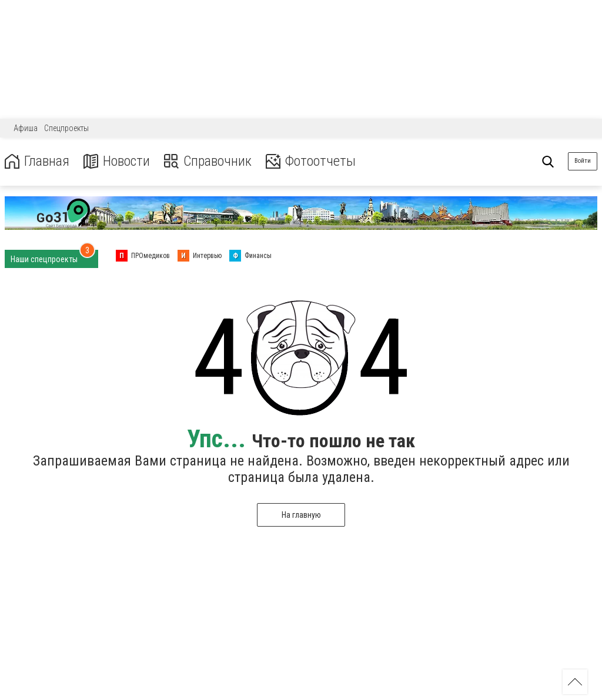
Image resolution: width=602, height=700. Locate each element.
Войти (583, 161)
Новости (117, 161)
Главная (37, 161)
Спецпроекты (66, 128)
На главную (301, 515)
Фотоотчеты (311, 161)
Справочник (208, 161)
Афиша (26, 128)
